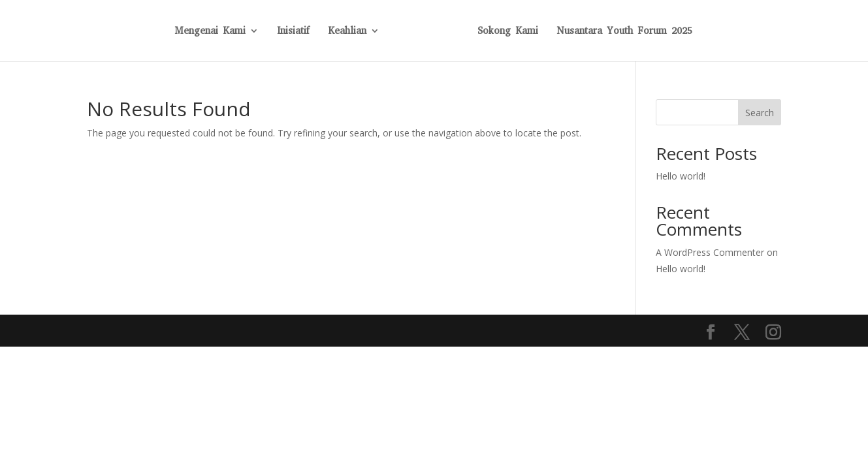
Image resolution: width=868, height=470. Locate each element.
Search (760, 113)
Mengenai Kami (210, 32)
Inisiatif (293, 32)
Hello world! (681, 176)
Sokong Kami (508, 32)
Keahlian (347, 32)
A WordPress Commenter (710, 252)
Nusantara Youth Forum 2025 (624, 32)
